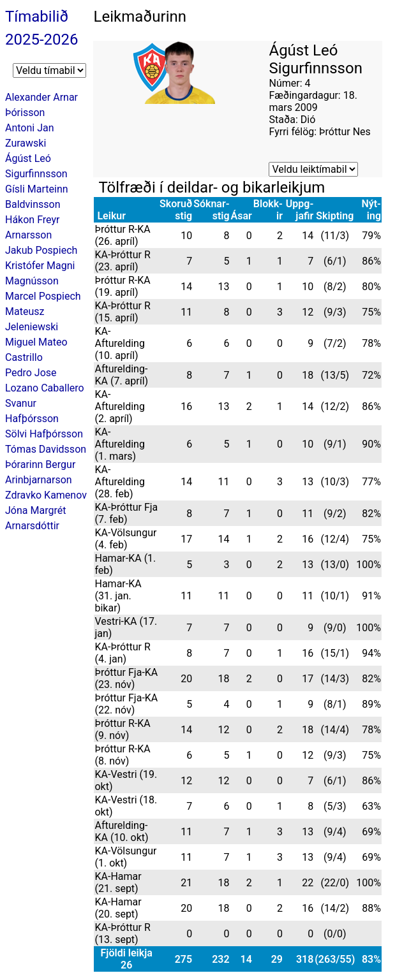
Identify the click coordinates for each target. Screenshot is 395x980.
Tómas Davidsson (46, 449)
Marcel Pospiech (43, 296)
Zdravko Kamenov (46, 495)
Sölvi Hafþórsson (44, 434)
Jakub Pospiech (41, 250)
